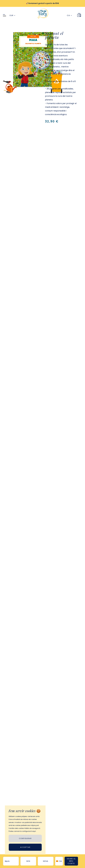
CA (69, 15)
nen (28, 861)
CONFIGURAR (25, 838)
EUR (12, 15)
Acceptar (25, 847)
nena (46, 861)
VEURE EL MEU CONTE (71, 861)
